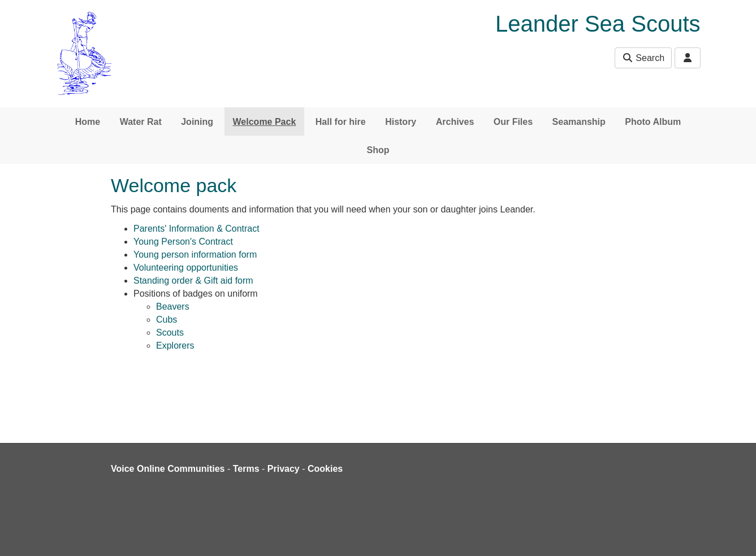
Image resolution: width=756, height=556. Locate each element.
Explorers (175, 346)
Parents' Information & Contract (196, 229)
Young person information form (195, 255)
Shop (378, 150)
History (401, 122)
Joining (197, 122)
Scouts (170, 333)
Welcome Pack (265, 122)
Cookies (325, 469)
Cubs (167, 320)
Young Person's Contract (183, 242)
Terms (246, 469)
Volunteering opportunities (186, 268)
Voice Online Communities (168, 469)
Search (643, 58)
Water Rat (141, 122)
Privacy (284, 469)
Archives (455, 122)
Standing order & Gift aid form (193, 281)
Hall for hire (341, 122)
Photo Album (653, 122)
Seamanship (579, 122)
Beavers (173, 307)
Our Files (513, 122)
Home (88, 122)
